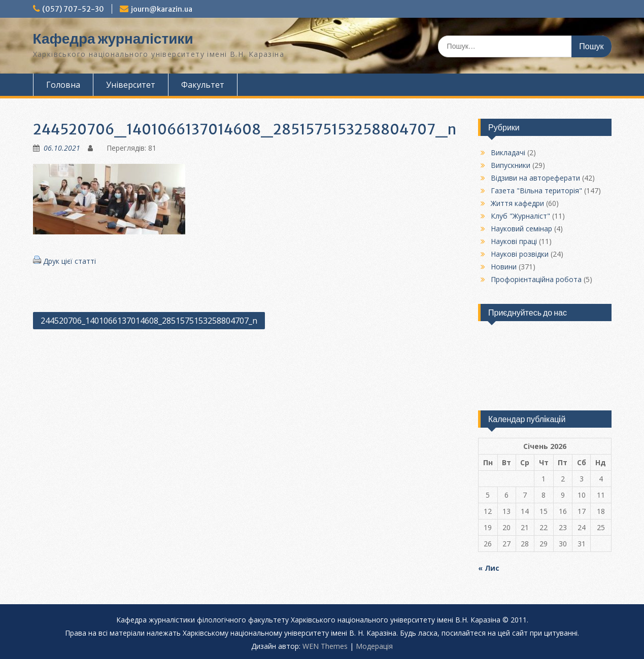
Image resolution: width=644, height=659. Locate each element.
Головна (63, 85)
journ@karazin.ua (162, 9)
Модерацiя (374, 646)
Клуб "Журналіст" (520, 216)
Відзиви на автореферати (535, 178)
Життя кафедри (517, 203)
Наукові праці (514, 241)
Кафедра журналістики (113, 39)
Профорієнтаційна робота (536, 279)
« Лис (489, 568)
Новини (504, 267)
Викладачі (508, 152)
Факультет (203, 85)
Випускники (511, 165)
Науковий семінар (521, 229)
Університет (131, 85)
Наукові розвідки (520, 254)
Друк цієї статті (70, 261)
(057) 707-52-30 (73, 9)
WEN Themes (325, 646)
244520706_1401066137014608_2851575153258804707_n (149, 321)
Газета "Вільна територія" (536, 190)
